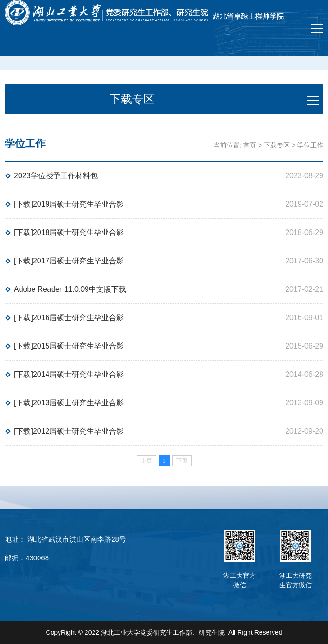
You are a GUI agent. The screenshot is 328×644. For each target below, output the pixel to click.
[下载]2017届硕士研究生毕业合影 (69, 261)
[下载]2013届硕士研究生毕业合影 (69, 403)
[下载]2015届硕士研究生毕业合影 (69, 346)
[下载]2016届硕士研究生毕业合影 (69, 318)
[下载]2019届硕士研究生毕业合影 (69, 204)
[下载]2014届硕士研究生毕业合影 (69, 374)
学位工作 (310, 145)
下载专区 (277, 145)
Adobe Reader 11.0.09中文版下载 (70, 289)
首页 (250, 145)
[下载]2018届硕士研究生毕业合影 (69, 232)
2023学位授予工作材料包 (56, 176)
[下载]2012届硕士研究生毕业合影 (69, 431)
